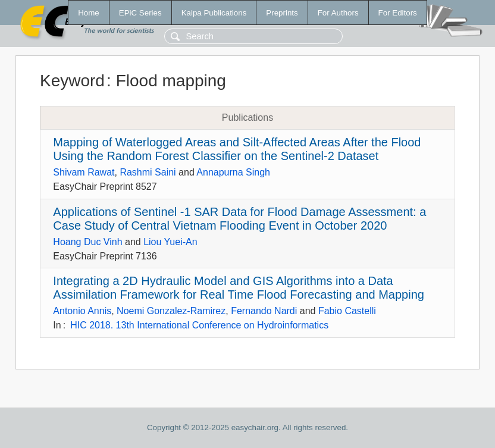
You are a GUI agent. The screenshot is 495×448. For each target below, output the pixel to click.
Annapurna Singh (233, 172)
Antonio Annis (82, 311)
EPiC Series (140, 13)
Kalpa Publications (214, 13)
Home (89, 13)
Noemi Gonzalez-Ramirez (171, 311)
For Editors (398, 13)
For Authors (338, 13)
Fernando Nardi (264, 311)
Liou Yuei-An (170, 242)
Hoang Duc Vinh (87, 242)
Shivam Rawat (84, 172)
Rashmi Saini (148, 172)
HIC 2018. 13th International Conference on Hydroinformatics (199, 325)
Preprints (282, 13)
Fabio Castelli (347, 311)
